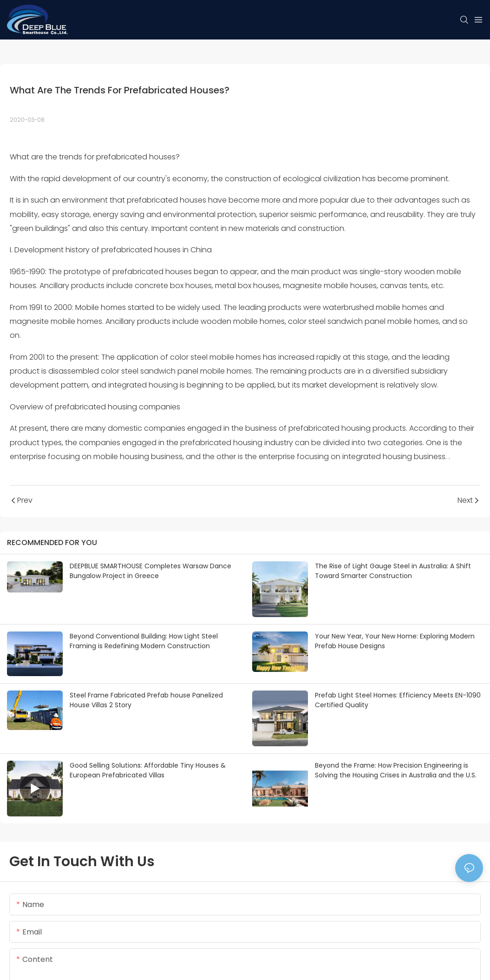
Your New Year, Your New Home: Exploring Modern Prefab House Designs (395, 641)
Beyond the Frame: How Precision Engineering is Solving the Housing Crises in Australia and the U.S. (396, 770)
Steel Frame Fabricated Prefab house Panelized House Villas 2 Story (146, 700)
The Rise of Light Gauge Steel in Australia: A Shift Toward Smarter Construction (393, 571)
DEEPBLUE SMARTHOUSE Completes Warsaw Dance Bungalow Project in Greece (150, 571)
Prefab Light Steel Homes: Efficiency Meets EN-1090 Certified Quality (398, 700)
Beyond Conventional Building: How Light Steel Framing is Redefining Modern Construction (144, 641)
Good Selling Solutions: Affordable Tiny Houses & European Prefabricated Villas (148, 770)
